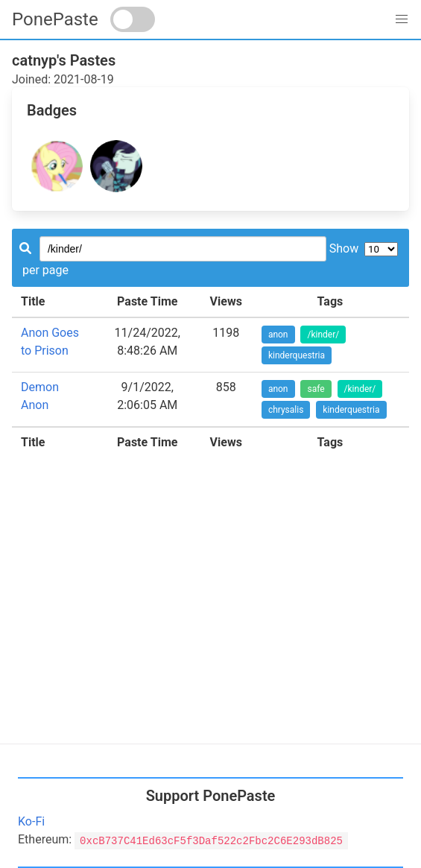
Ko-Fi (31, 821)
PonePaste (55, 19)
